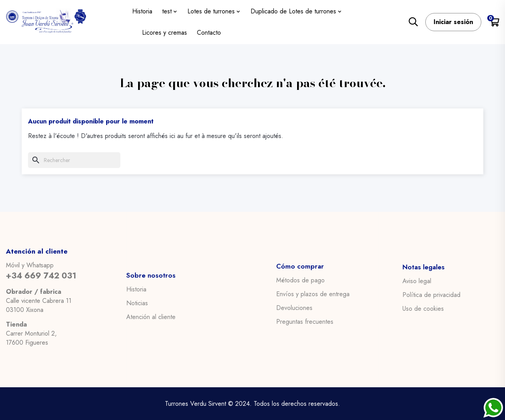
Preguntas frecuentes (305, 322)
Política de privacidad (431, 295)
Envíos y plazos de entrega (313, 294)
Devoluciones (294, 308)
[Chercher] (74, 160)
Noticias (137, 303)
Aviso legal (417, 281)
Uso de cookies (423, 308)
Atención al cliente (151, 317)
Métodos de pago (300, 280)
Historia (136, 289)
